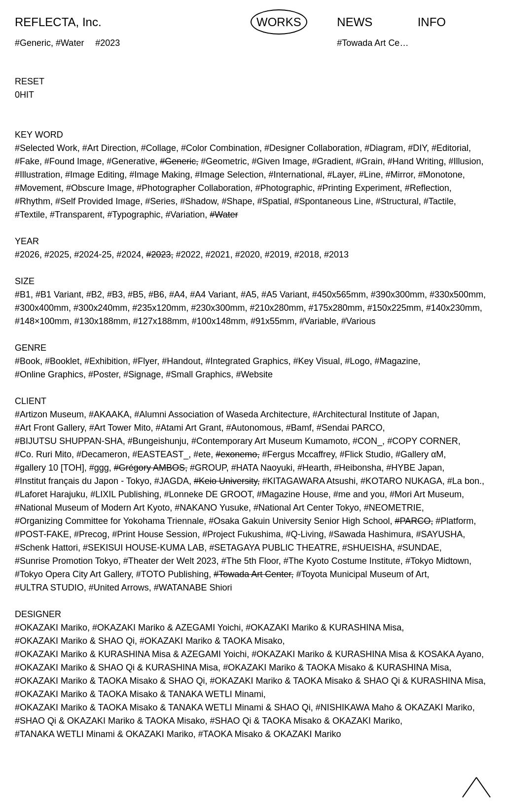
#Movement (38, 188)
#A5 (249, 295)
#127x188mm (160, 321)
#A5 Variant (284, 295)
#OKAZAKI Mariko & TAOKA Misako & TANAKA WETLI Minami (139, 694)
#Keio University (226, 481)
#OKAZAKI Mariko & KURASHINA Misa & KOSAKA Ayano (366, 654)
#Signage (142, 374)
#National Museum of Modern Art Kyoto (92, 508)
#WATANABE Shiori (193, 588)
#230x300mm (218, 308)
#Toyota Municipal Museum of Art (361, 574)
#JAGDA (172, 481)
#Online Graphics (49, 374)
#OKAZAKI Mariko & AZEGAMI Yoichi (166, 627)
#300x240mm (100, 308)
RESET (30, 81)
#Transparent (76, 215)
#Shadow (198, 201)
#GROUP (208, 468)
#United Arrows (119, 588)
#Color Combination (220, 148)
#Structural (397, 201)
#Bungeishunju (157, 441)
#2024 (129, 255)
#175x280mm (336, 308)
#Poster (103, 374)
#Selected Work (46, 148)
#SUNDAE (418, 548)
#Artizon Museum (49, 414)
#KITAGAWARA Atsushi (309, 481)
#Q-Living (305, 534)
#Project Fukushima (241, 534)
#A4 (177, 295)
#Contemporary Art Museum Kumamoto (270, 441)
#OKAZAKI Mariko (51, 627)
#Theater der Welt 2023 (170, 561)
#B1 (23, 295)
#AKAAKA (109, 414)
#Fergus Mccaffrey (298, 454)
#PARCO (413, 521)
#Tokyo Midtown (437, 561)
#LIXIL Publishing (125, 494)
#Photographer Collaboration (193, 188)
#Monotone (440, 175)
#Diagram (384, 148)
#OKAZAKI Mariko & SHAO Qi (75, 641)
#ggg (99, 468)
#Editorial (450, 148)
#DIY (417, 148)
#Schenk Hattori (46, 548)
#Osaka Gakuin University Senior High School (299, 521)
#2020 (248, 255)
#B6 (156, 295)
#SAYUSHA (440, 534)
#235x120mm (159, 308)
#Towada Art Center (252, 574)
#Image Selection (229, 175)
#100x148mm (219, 321)
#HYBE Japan (414, 468)
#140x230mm (453, 308)
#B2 (94, 295)
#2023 (158, 255)
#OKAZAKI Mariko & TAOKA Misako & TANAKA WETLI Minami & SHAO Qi (163, 707)
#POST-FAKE (42, 534)
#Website (254, 374)
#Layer (341, 175)
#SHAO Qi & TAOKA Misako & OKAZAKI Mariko (305, 721)
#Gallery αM (419, 454)
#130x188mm (101, 321)
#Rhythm (33, 201)
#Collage (159, 148)
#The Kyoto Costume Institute (342, 561)
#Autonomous (254, 428)
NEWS (355, 22)
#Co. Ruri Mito (43, 454)
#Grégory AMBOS (149, 468)
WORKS (279, 22)
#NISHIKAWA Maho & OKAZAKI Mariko (394, 707)
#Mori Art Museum (426, 494)
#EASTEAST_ (160, 454)
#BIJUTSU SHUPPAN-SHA (69, 441)
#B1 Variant (58, 295)
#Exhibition (106, 361)
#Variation (185, 215)
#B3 (115, 295)
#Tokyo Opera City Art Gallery (73, 574)
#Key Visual (317, 361)
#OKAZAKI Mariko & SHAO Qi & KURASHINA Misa (116, 667)
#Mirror (399, 175)
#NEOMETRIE (393, 508)
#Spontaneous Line (333, 201)
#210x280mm (276, 308)
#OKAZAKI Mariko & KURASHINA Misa (324, 627)
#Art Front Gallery (50, 428)
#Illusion (465, 161)
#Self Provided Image (98, 201)
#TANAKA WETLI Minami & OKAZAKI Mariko (104, 734)
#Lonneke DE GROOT (208, 494)
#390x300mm (398, 295)
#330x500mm (456, 295)
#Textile (30, 215)
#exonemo (236, 454)
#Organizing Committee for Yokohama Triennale (109, 521)
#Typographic (134, 215)
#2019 (277, 255)
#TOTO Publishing (172, 574)
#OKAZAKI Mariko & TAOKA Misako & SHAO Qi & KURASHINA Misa (346, 681)
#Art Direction (109, 148)
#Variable (318, 321)
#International (295, 175)
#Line (370, 175)
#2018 (307, 255)
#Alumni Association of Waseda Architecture (221, 414)
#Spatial (273, 201)
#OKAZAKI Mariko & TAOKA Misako (211, 641)
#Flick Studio (365, 454)
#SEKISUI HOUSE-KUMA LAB (144, 548)
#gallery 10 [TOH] (50, 468)
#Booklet (62, 361)
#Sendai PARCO (350, 428)
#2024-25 (93, 255)
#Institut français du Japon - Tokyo (82, 481)
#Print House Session (155, 534)
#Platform (454, 521)
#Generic (178, 161)
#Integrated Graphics (247, 361)
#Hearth (313, 468)
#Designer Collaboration (312, 148)
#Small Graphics (198, 374)
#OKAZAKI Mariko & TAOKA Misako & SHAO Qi (110, 681)
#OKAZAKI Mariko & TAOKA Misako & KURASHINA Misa (336, 667)
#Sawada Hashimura (370, 534)
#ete (202, 454)
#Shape (237, 201)
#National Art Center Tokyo (306, 508)
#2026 (27, 255)
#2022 (188, 255)
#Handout (181, 361)
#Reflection (427, 188)
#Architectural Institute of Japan (375, 414)
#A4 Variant (213, 295)
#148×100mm (42, 321)
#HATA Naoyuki (262, 468)
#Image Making (160, 175)
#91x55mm (272, 321)
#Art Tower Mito (120, 428)
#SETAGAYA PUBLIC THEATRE (273, 548)
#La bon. (465, 481)
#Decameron (102, 454)
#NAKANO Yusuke (212, 508)
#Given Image (279, 161)
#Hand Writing (416, 161)
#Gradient (332, 161)
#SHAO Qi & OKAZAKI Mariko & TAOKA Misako (110, 721)
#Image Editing (95, 175)
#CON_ (367, 441)
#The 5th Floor (250, 561)
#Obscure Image (99, 188)
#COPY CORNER (423, 441)
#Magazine (396, 361)
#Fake (27, 161)
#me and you (359, 494)
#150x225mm (394, 308)
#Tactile (439, 201)
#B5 (136, 295)
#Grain (369, 161)
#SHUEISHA (367, 548)
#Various (359, 321)
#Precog (90, 534)
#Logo (357, 361)
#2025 (57, 255)
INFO (432, 22)
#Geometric (224, 161)
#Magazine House (293, 494)
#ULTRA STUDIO (49, 588)
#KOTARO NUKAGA (401, 481)
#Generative (131, 161)
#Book (27, 361)
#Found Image (73, 161)
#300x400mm (42, 308)
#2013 (336, 255)
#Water (224, 215)
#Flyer (145, 361)
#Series (160, 201)
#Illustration (37, 175)
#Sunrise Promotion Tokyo (67, 561)
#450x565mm (339, 295)
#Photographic (284, 188)
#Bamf (299, 428)
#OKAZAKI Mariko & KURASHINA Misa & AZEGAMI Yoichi (131, 654)
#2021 (218, 255)
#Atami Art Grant (189, 428)
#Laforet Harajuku (50, 494)
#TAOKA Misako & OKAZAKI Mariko (270, 734)
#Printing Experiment (359, 188)
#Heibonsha (358, 468)
